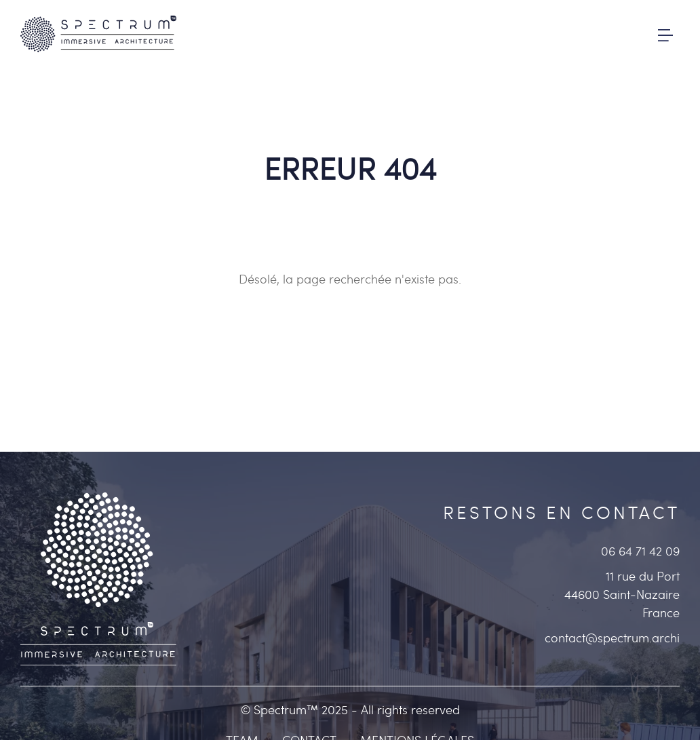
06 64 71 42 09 (640, 551)
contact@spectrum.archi (612, 638)
